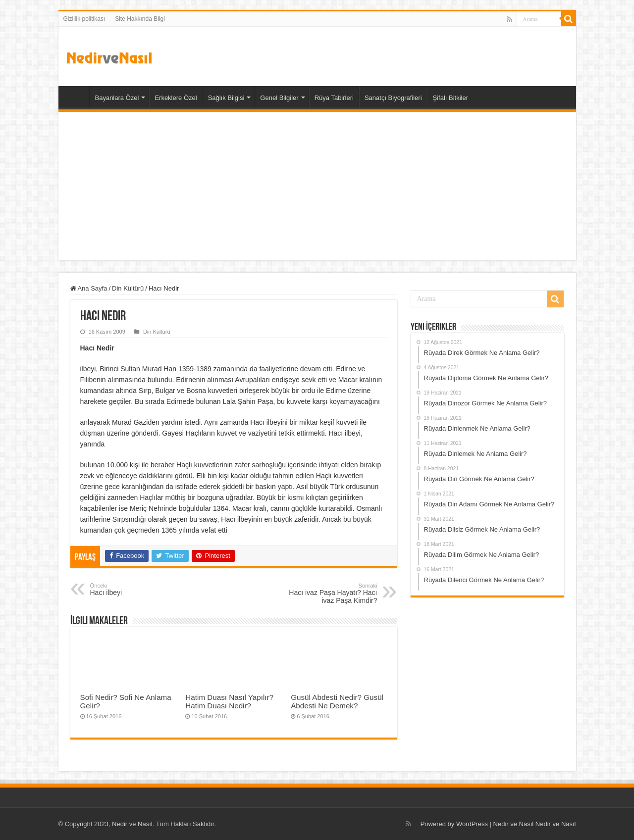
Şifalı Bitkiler (451, 98)
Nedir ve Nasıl (556, 824)
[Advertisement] (317, 186)
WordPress (472, 824)
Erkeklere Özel (176, 98)
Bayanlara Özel (117, 98)
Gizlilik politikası (84, 19)
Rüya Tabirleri (334, 98)
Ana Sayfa (76, 97)
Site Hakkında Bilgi (140, 19)
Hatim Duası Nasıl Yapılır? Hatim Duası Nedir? (229, 701)
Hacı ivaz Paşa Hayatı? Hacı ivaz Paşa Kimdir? (327, 593)
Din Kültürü (128, 288)
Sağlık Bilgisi (226, 98)
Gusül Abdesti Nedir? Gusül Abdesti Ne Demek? (337, 701)
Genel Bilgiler (279, 98)
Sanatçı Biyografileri (393, 98)
